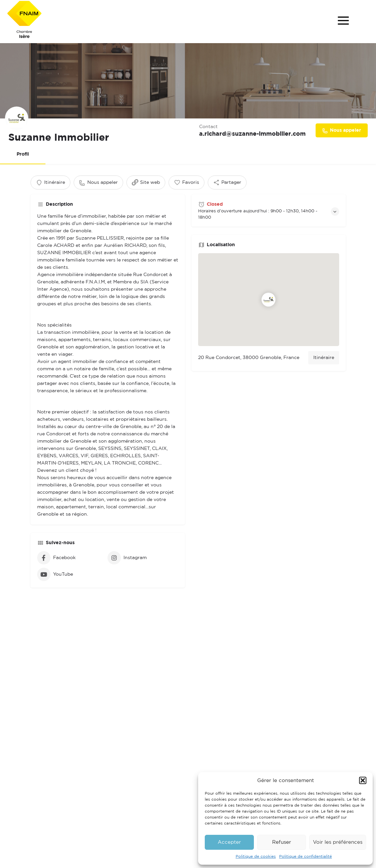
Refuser (282, 842)
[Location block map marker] (268, 306)
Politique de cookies (256, 857)
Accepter (229, 842)
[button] (363, 780)
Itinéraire (324, 364)
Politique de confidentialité (305, 857)
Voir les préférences (338, 842)
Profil (23, 154)
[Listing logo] (18, 117)
